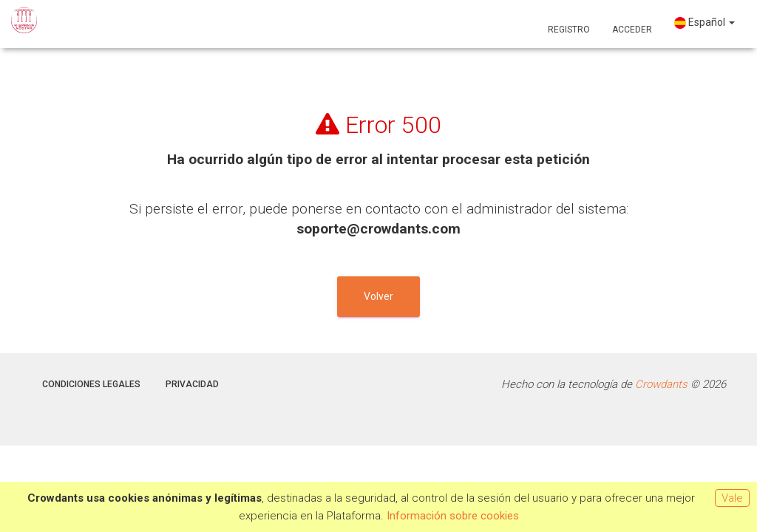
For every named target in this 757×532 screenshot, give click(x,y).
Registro (569, 30)
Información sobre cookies (453, 516)
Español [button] (705, 23)
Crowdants (661, 384)
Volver (378, 296)
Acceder (632, 30)
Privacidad (192, 384)
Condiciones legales (91, 384)
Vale (732, 498)
